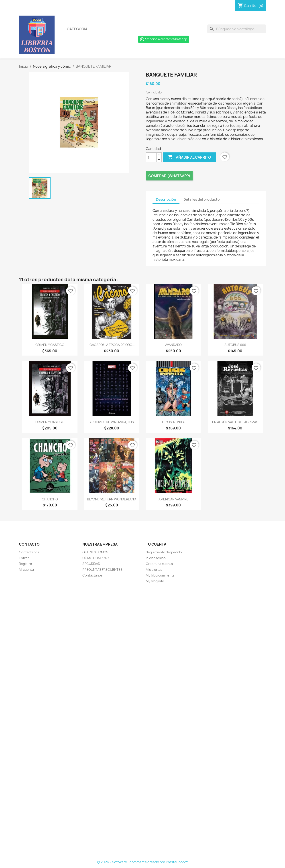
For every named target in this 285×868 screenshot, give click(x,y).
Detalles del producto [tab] (202, 199)
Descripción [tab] (166, 199)
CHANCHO (50, 499)
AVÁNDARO (173, 345)
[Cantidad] (151, 157)
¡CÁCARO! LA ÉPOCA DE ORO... (112, 345)
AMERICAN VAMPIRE (173, 499)
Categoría (77, 29)
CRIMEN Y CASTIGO (50, 345)
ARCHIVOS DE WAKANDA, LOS (112, 422)
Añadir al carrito (189, 157)
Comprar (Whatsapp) (169, 176)
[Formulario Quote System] (142, 722)
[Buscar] (237, 29)
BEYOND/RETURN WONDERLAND (112, 499)
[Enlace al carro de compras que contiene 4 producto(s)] (251, 6)
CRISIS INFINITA (173, 422)
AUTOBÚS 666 (235, 345)
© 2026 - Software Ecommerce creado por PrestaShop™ (142, 862)
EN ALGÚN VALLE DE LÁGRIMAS (235, 422)
